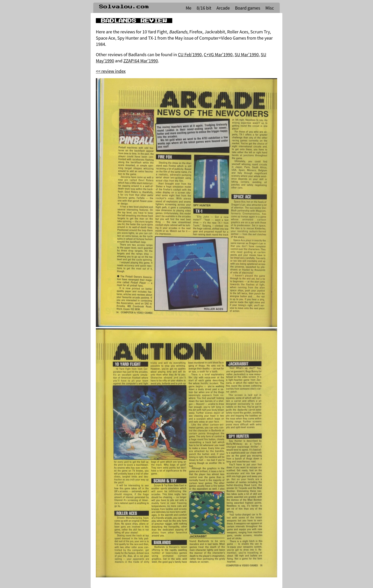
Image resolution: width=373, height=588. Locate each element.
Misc (270, 8)
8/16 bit (204, 8)
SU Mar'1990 (247, 54)
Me (189, 8)
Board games (248, 8)
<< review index (111, 71)
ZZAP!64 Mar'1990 (141, 61)
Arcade (223, 8)
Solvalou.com (124, 7)
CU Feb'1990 (190, 54)
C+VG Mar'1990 (218, 54)
